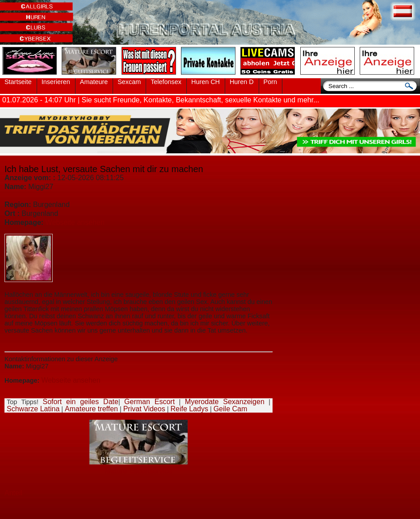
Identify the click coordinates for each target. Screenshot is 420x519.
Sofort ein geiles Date (81, 402)
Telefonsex (166, 82)
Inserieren (56, 82)
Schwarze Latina (33, 409)
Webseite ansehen (75, 222)
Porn (270, 82)
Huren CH (206, 82)
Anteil (13, 493)
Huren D (242, 82)
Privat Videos (144, 409)
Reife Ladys (189, 409)
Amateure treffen (91, 409)
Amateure (94, 82)
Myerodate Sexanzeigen (225, 402)
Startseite (18, 82)
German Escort (149, 402)
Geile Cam (231, 409)
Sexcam (129, 82)
